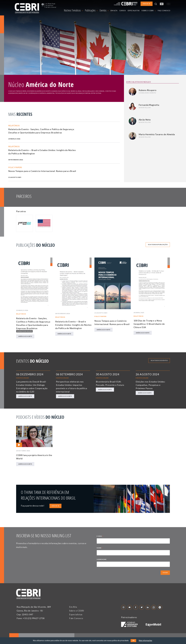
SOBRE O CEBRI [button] (149, 11)
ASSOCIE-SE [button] (147, 4)
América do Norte (25, 336)
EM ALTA (114, 11)
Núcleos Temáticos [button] (73, 10)
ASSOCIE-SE (55, 506)
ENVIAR (165, 573)
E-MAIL (100, 536)
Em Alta (73, 607)
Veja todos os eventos (159, 360)
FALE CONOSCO (164, 11)
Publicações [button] (91, 10)
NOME (100, 548)
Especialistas (76, 614)
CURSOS (123, 11)
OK (133, 641)
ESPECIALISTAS (134, 11)
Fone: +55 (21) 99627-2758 (31, 618)
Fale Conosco (76, 618)
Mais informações (145, 641)
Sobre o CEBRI (77, 611)
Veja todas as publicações (158, 244)
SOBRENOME (102, 559)
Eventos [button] (104, 10)
